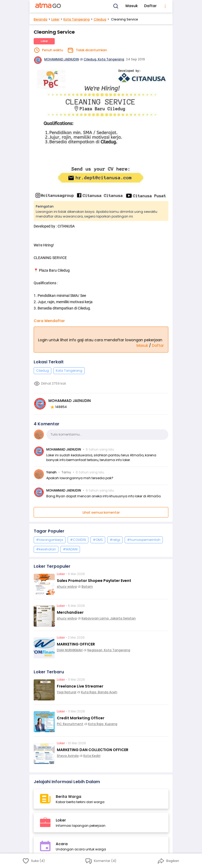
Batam (87, 587)
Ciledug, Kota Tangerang (104, 59)
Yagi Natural (67, 692)
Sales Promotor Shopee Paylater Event (94, 581)
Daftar (150, 6)
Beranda (41, 19)
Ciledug (100, 19)
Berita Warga (69, 797)
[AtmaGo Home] (48, 6)
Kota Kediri (92, 756)
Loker (55, 19)
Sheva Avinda (68, 756)
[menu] (165, 6)
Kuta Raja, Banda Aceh (99, 692)
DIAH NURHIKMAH (70, 650)
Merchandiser (70, 612)
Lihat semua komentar (101, 512)
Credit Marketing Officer (81, 718)
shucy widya (67, 587)
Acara (62, 844)
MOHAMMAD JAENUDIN (62, 59)
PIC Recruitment (70, 724)
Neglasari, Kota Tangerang (109, 650)
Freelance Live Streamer (80, 686)
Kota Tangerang (77, 19)
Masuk (132, 6)
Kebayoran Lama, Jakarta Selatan (109, 618)
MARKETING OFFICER (76, 644)
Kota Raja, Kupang (103, 724)
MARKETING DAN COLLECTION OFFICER (93, 750)
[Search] (116, 6)
